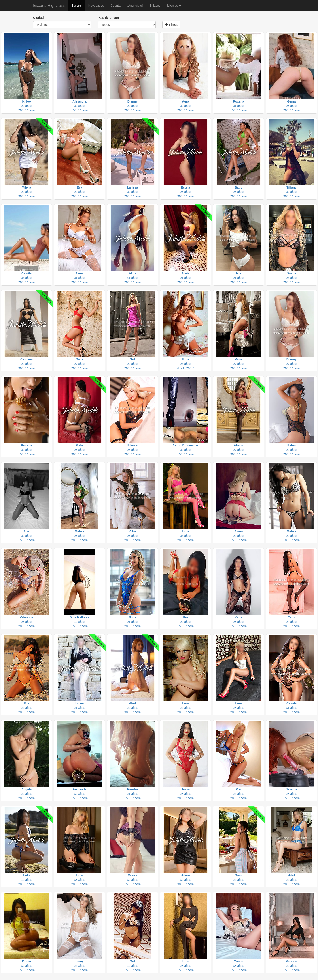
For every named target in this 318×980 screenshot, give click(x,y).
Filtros (171, 25)
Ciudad (38, 18)
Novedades (96, 6)
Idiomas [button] (174, 6)
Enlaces (155, 6)
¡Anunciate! (135, 6)
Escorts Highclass (49, 6)
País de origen (108, 18)
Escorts (77, 6)
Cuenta (116, 6)
